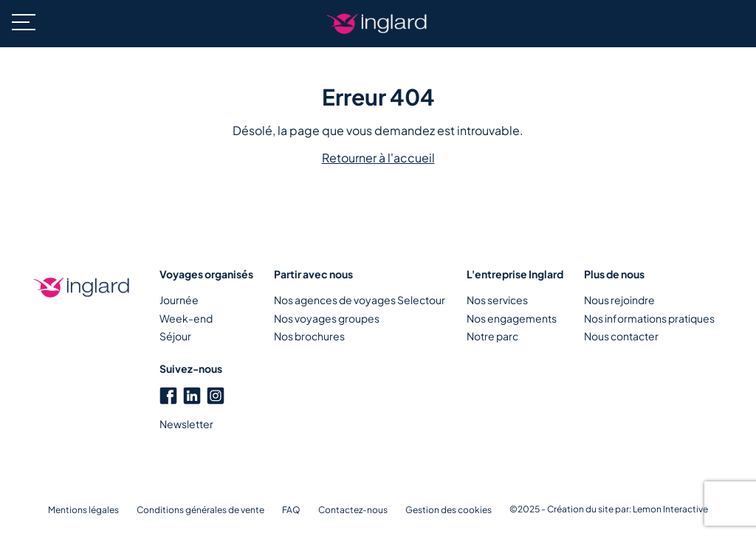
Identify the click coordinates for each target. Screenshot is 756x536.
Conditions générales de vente (200, 510)
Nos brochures (309, 336)
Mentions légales (83, 510)
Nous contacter (621, 336)
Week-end (186, 318)
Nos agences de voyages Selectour (360, 300)
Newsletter (186, 424)
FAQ (291, 510)
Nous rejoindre (619, 300)
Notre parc (492, 336)
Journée (179, 300)
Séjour (175, 336)
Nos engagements (512, 318)
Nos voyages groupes (327, 318)
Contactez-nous (353, 510)
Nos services (497, 300)
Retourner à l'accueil (378, 158)
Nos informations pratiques (649, 318)
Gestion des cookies (449, 510)
